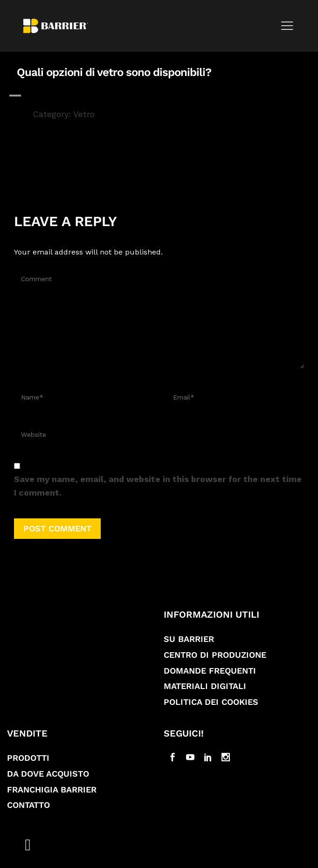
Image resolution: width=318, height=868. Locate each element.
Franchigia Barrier (52, 789)
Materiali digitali (205, 686)
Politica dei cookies (211, 702)
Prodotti (28, 758)
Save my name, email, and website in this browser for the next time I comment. (158, 486)
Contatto (28, 805)
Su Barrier (189, 639)
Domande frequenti (210, 671)
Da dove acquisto (48, 774)
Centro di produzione (215, 655)
